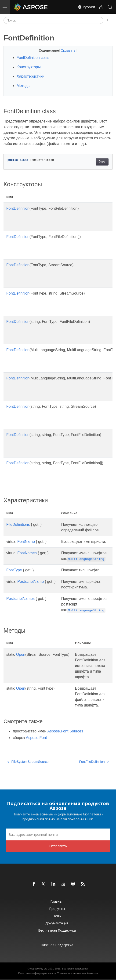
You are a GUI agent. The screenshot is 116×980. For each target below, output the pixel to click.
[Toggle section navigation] (108, 20)
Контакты (92, 973)
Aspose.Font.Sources (65, 731)
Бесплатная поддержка (57, 930)
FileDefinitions (18, 524)
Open (21, 654)
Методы (23, 86)
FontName (26, 542)
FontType (14, 570)
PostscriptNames (20, 599)
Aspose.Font (36, 738)
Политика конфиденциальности (37, 973)
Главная (57, 901)
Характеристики (31, 76)
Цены (57, 916)
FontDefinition (18, 208)
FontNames (27, 553)
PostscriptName (31, 582)
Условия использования (71, 973)
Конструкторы (29, 67)
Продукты (57, 909)
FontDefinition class (33, 58)
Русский (86, 7)
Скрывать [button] (69, 50)
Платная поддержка (57, 945)
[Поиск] (53, 20)
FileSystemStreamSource (28, 762)
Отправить (58, 846)
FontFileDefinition (94, 762)
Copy (102, 162)
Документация (57, 923)
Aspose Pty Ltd (39, 969)
